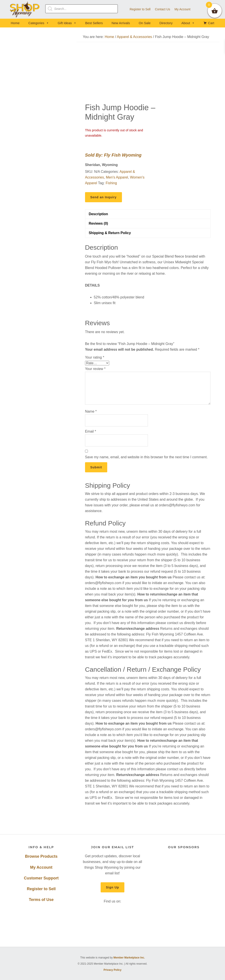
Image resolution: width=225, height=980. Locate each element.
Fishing (111, 183)
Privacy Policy (112, 970)
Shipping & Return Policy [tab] (110, 233)
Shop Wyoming (25, 9)
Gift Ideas (67, 23)
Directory (166, 23)
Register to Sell (41, 889)
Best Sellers (94, 23)
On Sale (145, 23)
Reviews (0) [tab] (98, 223)
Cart (211, 23)
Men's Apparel (117, 177)
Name (91, 411)
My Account (41, 867)
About (188, 23)
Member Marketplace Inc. (129, 958)
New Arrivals (121, 23)
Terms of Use (41, 900)
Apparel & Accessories (134, 37)
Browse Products (41, 856)
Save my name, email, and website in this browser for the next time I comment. (146, 457)
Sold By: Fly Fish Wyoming (113, 155)
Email (91, 431)
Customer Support (41, 878)
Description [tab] (98, 214)
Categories (39, 23)
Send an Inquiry (103, 197)
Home (15, 23)
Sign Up (112, 887)
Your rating (95, 357)
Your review (95, 369)
